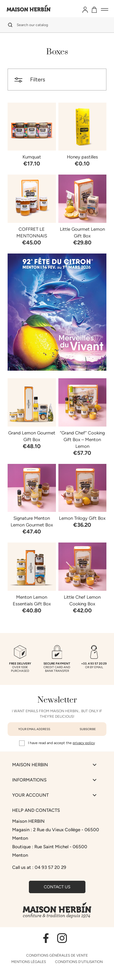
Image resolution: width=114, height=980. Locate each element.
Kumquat (32, 157)
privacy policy (84, 743)
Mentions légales (29, 962)
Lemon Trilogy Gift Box (82, 518)
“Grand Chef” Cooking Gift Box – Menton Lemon (82, 440)
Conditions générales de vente (57, 955)
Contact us (57, 887)
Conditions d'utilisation (79, 962)
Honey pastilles (82, 157)
